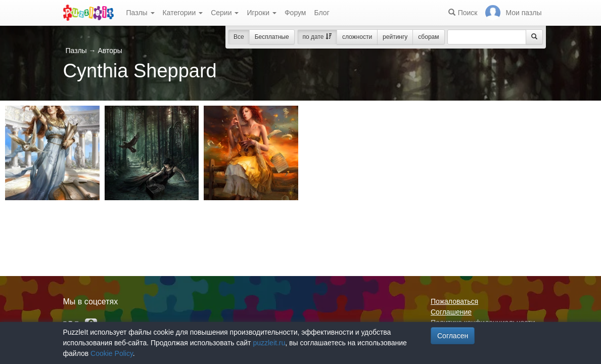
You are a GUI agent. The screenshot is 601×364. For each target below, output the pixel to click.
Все (239, 37)
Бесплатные (272, 37)
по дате (317, 37)
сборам (428, 37)
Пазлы (141, 13)
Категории (183, 13)
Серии (225, 13)
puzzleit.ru (269, 343)
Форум (295, 13)
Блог (321, 13)
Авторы (110, 51)
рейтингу (395, 37)
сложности (357, 37)
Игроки (262, 13)
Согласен (453, 336)
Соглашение (451, 312)
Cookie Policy (112, 353)
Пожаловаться (454, 301)
